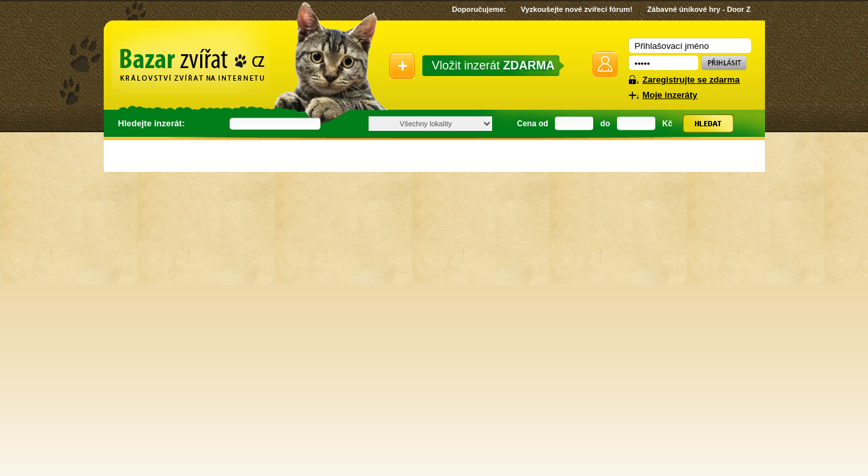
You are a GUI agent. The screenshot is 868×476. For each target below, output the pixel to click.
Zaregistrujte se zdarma (691, 80)
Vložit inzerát (493, 65)
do (605, 124)
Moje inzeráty (670, 95)
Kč (668, 124)
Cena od (533, 124)
